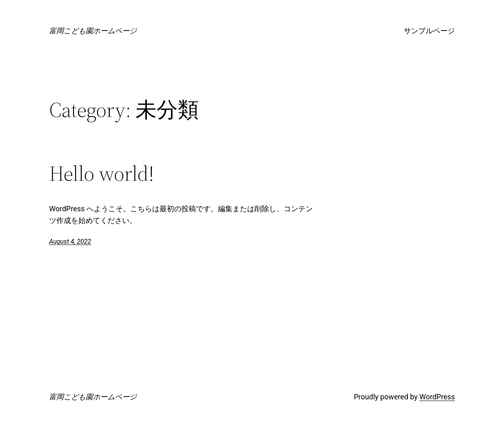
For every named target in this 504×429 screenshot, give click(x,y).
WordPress (437, 397)
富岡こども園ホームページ (93, 31)
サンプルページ (429, 31)
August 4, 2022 (70, 242)
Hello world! (102, 173)
